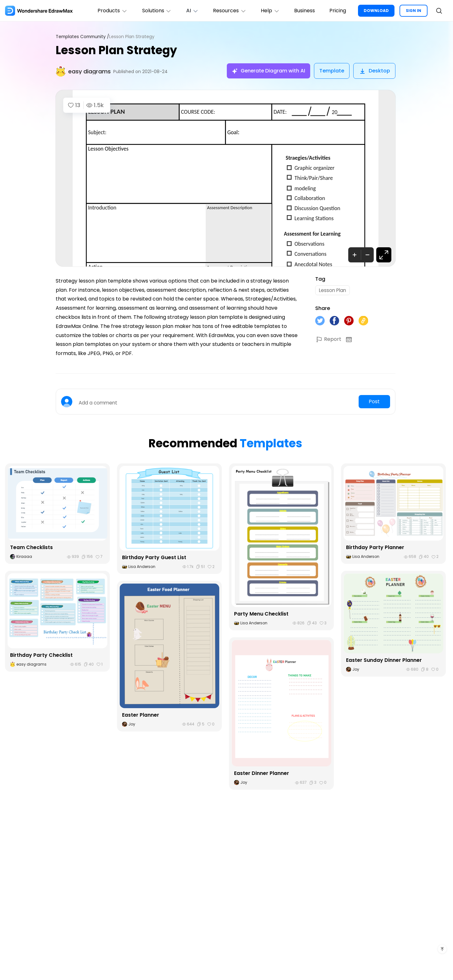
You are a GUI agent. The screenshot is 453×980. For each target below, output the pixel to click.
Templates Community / (83, 37)
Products (107, 11)
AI (188, 11)
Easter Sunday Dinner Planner (384, 660)
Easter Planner (141, 715)
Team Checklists (31, 547)
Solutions (152, 11)
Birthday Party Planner (375, 547)
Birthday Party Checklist (41, 655)
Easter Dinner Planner (262, 773)
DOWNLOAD (376, 11)
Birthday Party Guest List (154, 557)
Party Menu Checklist (261, 614)
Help (268, 11)
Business (303, 11)
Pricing (337, 11)
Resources (227, 11)
